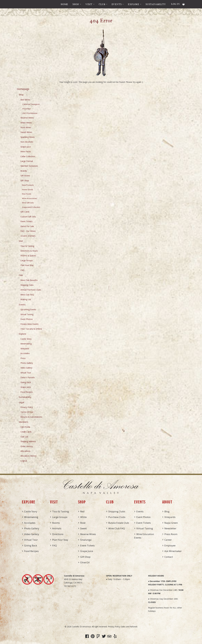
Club (102, 4)
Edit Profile (25, 427)
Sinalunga (86, 540)
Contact (169, 557)
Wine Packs (26, 151)
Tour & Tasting (27, 246)
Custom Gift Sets (28, 217)
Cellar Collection (28, 156)
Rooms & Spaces (28, 256)
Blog (167, 511)
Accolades (25, 353)
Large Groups (27, 260)
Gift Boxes (25, 176)
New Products (28, 185)
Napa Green (171, 523)
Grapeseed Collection (31, 207)
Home (64, 4)
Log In (175, 4)
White (83, 517)
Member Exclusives (29, 166)
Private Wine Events (29, 324)
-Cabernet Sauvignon (31, 104)
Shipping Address (28, 441)
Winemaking (26, 344)
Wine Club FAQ (27, 295)
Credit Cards (26, 432)
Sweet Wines (26, 132)
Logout (24, 461)
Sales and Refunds (129, 627)
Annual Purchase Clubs (31, 290)
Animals (57, 528)
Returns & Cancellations (31, 417)
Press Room (171, 534)
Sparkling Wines (28, 137)
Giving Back (26, 382)
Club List (24, 437)
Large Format (27, 161)
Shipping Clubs (27, 285)
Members (23, 422)
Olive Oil (85, 562)
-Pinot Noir (26, 109)
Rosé (83, 523)
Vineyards (25, 349)
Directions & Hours (29, 251)
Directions (58, 534)
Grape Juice (26, 147)
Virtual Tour (26, 373)
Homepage (23, 89)
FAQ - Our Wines (28, 231)
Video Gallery (26, 368)
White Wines (26, 123)
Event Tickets (27, 221)
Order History (27, 446)
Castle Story (26, 339)
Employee (170, 545)
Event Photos (27, 319)
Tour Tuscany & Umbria (31, 329)
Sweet (83, 528)
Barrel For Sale (27, 226)
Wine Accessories (30, 198)
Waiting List (26, 299)
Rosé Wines (26, 127)
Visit (89, 4)
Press (23, 358)
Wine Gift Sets (28, 203)
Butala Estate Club (119, 523)
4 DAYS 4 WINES (28, 236)
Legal (21, 402)
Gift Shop (25, 180)
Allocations (25, 451)
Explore (134, 4)
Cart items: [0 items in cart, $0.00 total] (183, 4)
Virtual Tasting (27, 314)
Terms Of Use (27, 412)
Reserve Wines (27, 118)
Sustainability (156, 4)
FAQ (22, 270)
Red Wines (25, 100)
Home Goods (28, 190)
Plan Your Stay (27, 265)
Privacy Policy (27, 407)
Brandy (24, 171)
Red (82, 511)
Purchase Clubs (117, 517)
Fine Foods (27, 194)
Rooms (56, 523)
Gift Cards (25, 212)
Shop (76, 4)
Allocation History (28, 456)
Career (168, 540)
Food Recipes (27, 392)
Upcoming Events (28, 309)
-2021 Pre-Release (30, 113)
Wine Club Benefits (29, 280)
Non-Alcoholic (27, 142)
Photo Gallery (27, 363)
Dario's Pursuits (28, 377)
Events (117, 4)
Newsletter (170, 528)
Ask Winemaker (173, 551)
